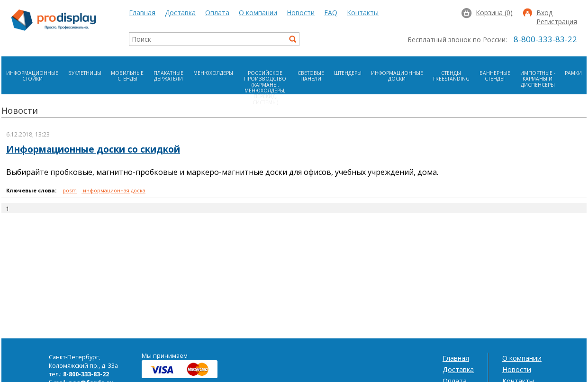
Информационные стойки (32, 76)
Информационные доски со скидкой (93, 149)
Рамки (573, 73)
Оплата (217, 13)
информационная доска (113, 190)
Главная (142, 13)
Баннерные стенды (495, 76)
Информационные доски (397, 76)
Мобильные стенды (127, 76)
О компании (258, 13)
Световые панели (311, 76)
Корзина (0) (494, 13)
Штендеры (348, 73)
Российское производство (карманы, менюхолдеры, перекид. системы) (265, 88)
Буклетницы (85, 73)
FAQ (331, 13)
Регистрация (557, 22)
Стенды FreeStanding (451, 76)
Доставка (180, 13)
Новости (301, 13)
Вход (544, 13)
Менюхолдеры (213, 73)
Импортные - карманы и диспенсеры (538, 79)
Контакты (363, 13)
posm (70, 190)
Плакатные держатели (168, 76)
